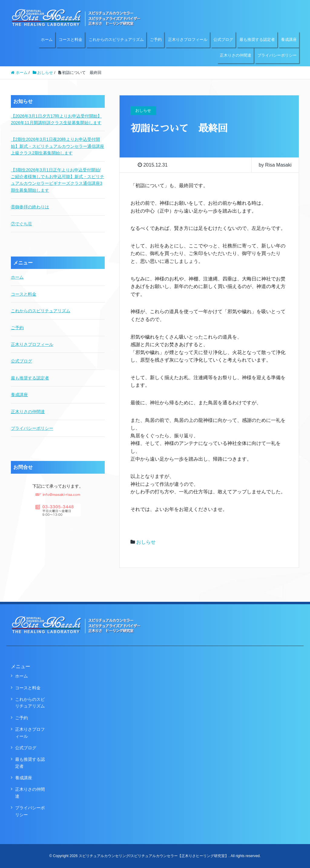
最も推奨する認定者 (257, 40)
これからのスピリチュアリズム (116, 40)
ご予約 (156, 40)
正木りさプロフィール (188, 40)
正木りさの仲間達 (236, 55)
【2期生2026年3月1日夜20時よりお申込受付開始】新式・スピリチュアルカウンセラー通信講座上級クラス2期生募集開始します (58, 146)
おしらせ (146, 542)
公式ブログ (223, 40)
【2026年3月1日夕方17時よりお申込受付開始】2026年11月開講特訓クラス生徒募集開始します (56, 119)
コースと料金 (71, 40)
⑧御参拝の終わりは (30, 207)
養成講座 (289, 40)
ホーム (47, 40)
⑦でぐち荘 (21, 224)
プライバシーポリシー (277, 55)
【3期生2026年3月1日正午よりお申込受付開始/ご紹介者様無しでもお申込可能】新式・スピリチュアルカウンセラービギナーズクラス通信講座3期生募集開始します (58, 180)
